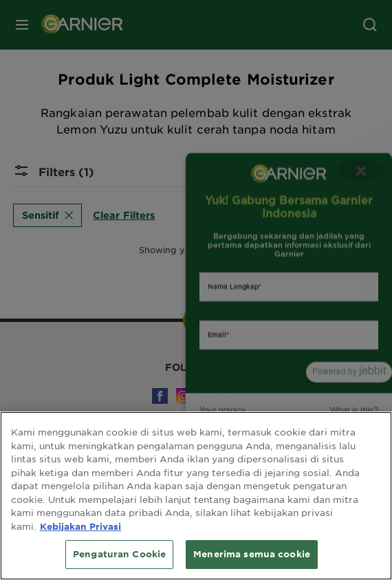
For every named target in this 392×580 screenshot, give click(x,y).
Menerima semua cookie (252, 554)
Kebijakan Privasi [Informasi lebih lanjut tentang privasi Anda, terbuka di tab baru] (80, 526)
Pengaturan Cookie (119, 554)
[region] (196, 496)
